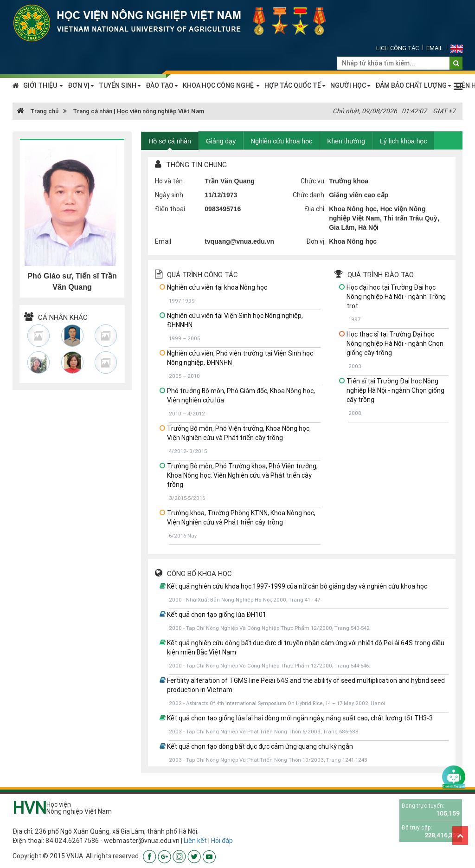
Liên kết (195, 841)
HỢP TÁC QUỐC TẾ (295, 85)
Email (435, 48)
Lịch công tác (398, 48)
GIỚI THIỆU (43, 85)
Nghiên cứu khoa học (281, 141)
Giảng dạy (221, 141)
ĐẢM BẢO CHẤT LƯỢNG (413, 85)
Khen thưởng (346, 141)
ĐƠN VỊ (81, 85)
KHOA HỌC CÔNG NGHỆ (221, 85)
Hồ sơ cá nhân (170, 141)
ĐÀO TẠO (162, 85)
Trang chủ (38, 111)
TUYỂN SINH (120, 85)
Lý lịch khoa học (404, 141)
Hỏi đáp (222, 841)
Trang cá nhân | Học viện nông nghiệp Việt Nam (138, 111)
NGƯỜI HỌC (350, 85)
